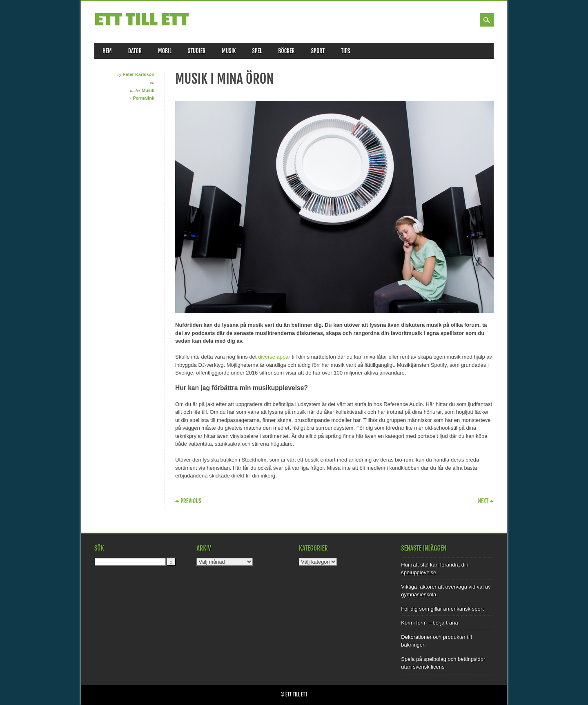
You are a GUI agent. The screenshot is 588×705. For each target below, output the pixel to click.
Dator (135, 51)
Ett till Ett (141, 20)
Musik (229, 51)
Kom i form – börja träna (429, 623)
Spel (257, 51)
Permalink (144, 98)
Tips (346, 51)
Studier (197, 51)
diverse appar (274, 357)
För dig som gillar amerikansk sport (442, 609)
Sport (318, 51)
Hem (107, 51)
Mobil (165, 51)
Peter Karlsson (138, 74)
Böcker (286, 51)
